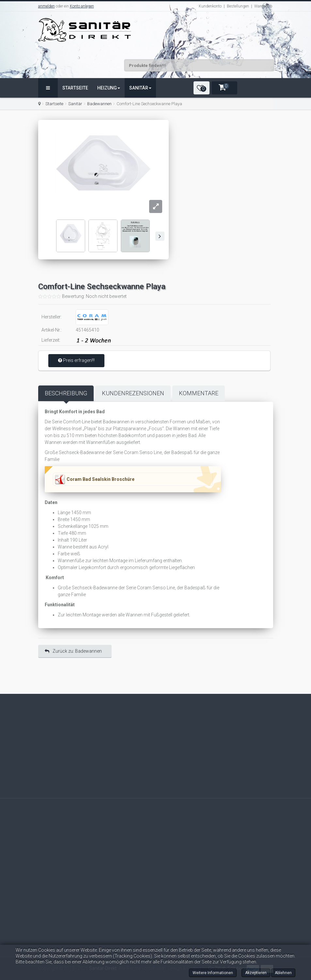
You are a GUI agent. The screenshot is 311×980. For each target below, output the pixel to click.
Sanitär (140, 88)
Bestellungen (238, 6)
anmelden (47, 6)
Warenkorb (263, 6)
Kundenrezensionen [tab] (133, 393)
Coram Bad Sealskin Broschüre (101, 479)
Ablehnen (283, 973)
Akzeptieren (256, 973)
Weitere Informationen (213, 973)
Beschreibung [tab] (66, 393)
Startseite (75, 88)
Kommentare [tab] (199, 393)
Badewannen (99, 104)
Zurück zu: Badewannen (73, 651)
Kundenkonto (210, 6)
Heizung (109, 88)
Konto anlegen (82, 6)
